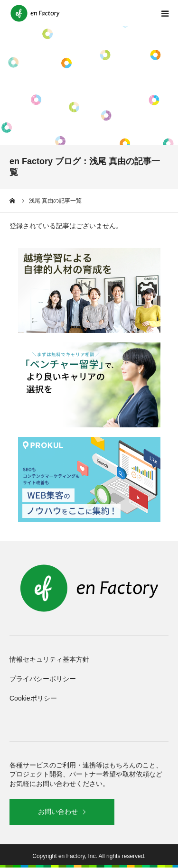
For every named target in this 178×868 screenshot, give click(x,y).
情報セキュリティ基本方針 (49, 659)
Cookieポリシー (33, 698)
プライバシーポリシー (43, 679)
